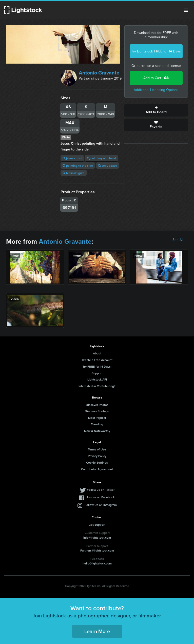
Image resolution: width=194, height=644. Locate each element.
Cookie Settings (97, 462)
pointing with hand (101, 158)
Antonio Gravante (99, 73)
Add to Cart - (156, 78)
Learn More (97, 631)
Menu (186, 10)
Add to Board (156, 110)
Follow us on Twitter (101, 490)
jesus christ (72, 158)
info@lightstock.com (97, 537)
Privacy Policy (97, 456)
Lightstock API (97, 379)
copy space (108, 166)
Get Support (97, 525)
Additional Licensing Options (156, 90)
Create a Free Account (97, 360)
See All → (180, 240)
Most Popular (97, 418)
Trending (97, 424)
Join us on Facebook (101, 497)
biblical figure (74, 173)
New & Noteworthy (97, 431)
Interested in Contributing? (97, 386)
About (97, 353)
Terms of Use (97, 449)
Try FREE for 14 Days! (97, 366)
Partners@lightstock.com (97, 550)
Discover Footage (97, 411)
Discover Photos (97, 405)
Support (97, 373)
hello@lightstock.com (97, 563)
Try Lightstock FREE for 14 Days (156, 51)
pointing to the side (78, 166)
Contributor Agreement (97, 469)
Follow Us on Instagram (101, 505)
